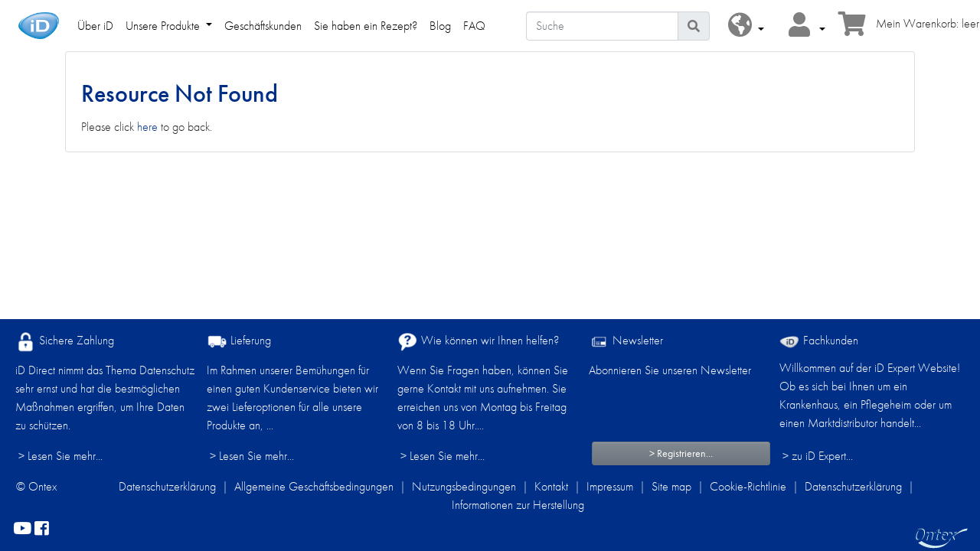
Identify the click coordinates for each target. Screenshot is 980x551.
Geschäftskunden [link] (263, 26)
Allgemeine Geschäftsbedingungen (314, 486)
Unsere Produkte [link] (164, 26)
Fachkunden (819, 340)
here (147, 127)
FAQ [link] (474, 26)
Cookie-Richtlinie (748, 486)
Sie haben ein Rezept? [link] (366, 26)
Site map (671, 486)
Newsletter (626, 342)
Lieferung (239, 342)
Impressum (610, 486)
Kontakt (551, 486)
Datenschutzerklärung (167, 486)
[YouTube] (22, 530)
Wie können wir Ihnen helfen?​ (478, 342)
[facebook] (42, 530)
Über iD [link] (95, 26)
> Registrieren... (681, 453)
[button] (746, 26)
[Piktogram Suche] (694, 26)
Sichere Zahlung (65, 342)
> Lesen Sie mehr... (60, 456)
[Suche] (602, 26)
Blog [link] (440, 26)
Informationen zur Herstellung (518, 505)
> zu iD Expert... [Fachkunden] (818, 456)
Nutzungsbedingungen (464, 486)
